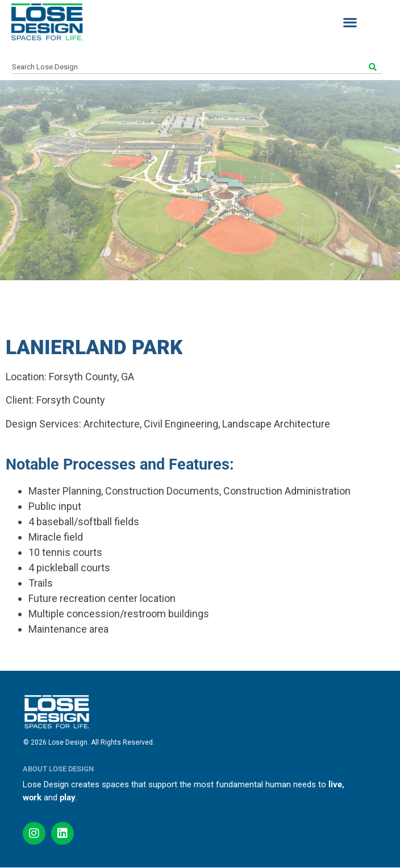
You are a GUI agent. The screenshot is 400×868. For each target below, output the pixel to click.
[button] (350, 22)
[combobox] (189, 67)
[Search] (374, 67)
